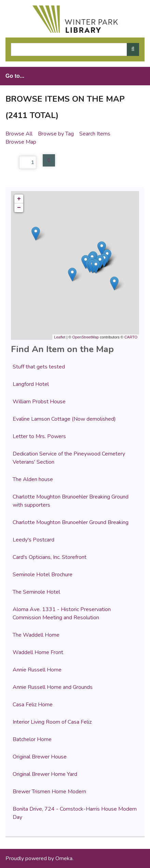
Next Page (49, 160)
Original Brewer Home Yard (45, 774)
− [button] (19, 208)
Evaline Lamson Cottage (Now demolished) (64, 419)
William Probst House (39, 402)
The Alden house (33, 479)
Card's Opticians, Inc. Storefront (50, 557)
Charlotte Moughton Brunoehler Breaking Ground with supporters (71, 501)
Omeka (64, 858)
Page (21, 162)
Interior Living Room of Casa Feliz (52, 722)
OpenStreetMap (85, 337)
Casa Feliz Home (33, 705)
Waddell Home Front (38, 652)
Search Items (95, 134)
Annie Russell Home (37, 670)
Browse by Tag (56, 134)
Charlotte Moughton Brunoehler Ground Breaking (71, 522)
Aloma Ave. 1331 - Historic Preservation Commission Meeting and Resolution (62, 613)
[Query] (75, 49)
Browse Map (21, 142)
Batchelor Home (32, 739)
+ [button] (19, 199)
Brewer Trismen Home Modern (49, 792)
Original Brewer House (40, 757)
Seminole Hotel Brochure (43, 575)
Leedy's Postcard (33, 540)
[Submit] (133, 49)
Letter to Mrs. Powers (39, 436)
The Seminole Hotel (36, 592)
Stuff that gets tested (39, 367)
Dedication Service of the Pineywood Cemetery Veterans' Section (69, 458)
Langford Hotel (31, 384)
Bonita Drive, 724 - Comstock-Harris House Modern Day (75, 813)
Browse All (19, 134)
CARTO (131, 337)
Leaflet (60, 337)
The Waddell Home (36, 635)
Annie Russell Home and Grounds (53, 687)
